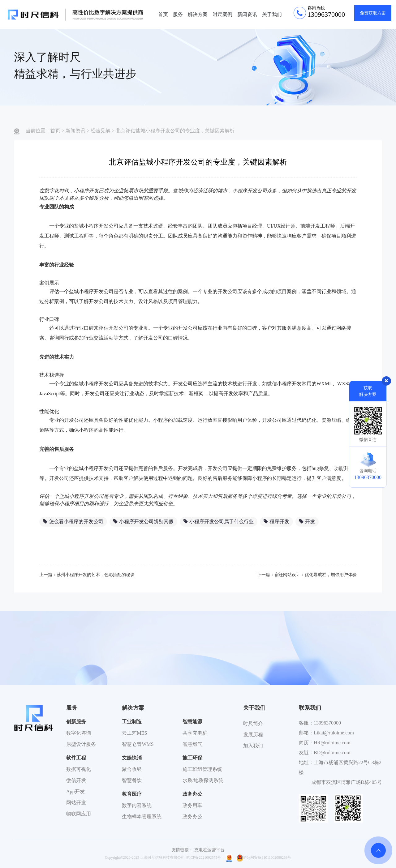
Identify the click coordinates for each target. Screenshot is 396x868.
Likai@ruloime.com (334, 733)
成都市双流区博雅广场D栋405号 (346, 782)
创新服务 (76, 722)
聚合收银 (132, 769)
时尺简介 (253, 723)
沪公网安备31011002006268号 (264, 857)
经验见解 (101, 131)
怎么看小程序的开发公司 (73, 522)
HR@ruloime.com (332, 743)
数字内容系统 (137, 805)
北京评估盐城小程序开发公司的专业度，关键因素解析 (175, 131)
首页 (163, 14)
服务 (178, 14)
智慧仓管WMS (138, 744)
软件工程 (76, 758)
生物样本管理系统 (142, 817)
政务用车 (192, 805)
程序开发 (276, 522)
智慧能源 (192, 722)
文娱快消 (132, 758)
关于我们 (272, 14)
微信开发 (76, 780)
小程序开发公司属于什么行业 (219, 522)
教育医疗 (132, 794)
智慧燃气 (192, 744)
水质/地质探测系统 (203, 780)
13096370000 (327, 723)
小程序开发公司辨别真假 (143, 522)
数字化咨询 (79, 733)
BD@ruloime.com (332, 753)
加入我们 (253, 746)
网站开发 (76, 803)
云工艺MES (134, 733)
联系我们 (310, 708)
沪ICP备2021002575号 (203, 857)
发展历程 (253, 735)
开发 (307, 522)
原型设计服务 (81, 744)
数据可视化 (79, 769)
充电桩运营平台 (209, 850)
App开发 (75, 791)
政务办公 (192, 794)
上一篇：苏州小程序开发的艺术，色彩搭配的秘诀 (87, 575)
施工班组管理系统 (202, 769)
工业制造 (132, 722)
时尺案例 (222, 14)
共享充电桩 (195, 733)
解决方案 (198, 14)
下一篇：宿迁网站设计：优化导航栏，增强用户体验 (307, 575)
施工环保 (192, 758)
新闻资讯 (247, 14)
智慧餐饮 (132, 780)
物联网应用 (79, 814)
